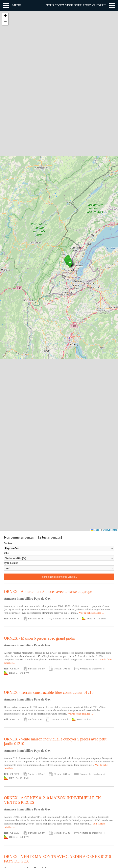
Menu (17, 5)
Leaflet (95, 530)
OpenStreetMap (110, 530)
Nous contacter (59, 5)
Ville (6, 553)
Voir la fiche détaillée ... (91, 613)
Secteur (8, 543)
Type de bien (11, 563)
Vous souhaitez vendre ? (86, 5)
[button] (70, 264)
